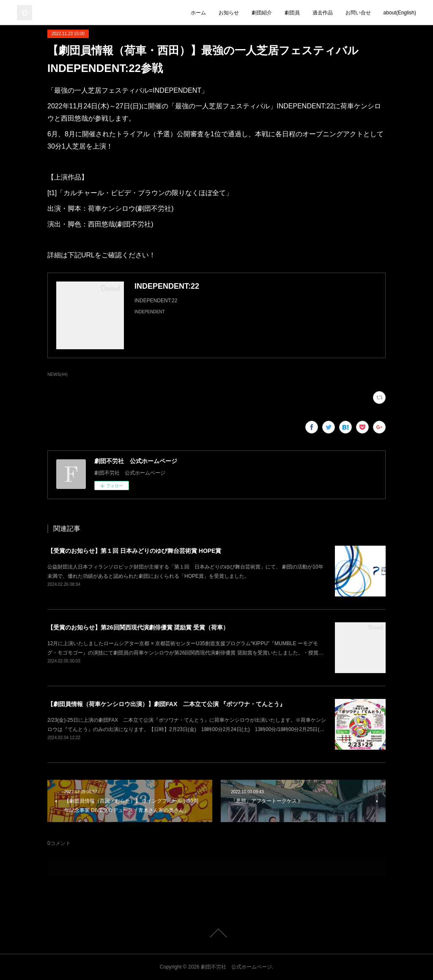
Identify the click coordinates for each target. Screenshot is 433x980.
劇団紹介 (262, 13)
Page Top (216, 933)
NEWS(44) (58, 374)
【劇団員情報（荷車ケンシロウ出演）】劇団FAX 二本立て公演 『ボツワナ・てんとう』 (166, 704)
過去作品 (323, 13)
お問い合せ (358, 13)
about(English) (400, 13)
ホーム (198, 13)
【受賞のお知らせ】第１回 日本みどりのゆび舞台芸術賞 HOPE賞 (134, 551)
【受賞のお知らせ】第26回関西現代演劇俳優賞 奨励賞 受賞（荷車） (138, 627)
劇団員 (292, 13)
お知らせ (229, 13)
